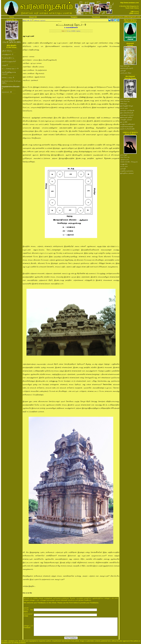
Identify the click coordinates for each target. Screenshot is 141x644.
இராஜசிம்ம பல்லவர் (127, 173)
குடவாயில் (124, 122)
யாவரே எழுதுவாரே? (9, 61)
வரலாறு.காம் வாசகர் (127, 115)
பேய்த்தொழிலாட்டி (8, 58)
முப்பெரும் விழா (126, 73)
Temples (74, 17)
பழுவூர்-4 (5, 65)
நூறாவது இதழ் (125, 99)
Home (12, 17)
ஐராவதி (123, 71)
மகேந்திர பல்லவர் (126, 120)
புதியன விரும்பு (7, 51)
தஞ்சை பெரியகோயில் (127, 129)
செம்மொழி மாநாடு (127, 68)
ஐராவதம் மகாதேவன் (127, 110)
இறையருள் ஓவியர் (126, 117)
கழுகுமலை (124, 164)
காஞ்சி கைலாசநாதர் (127, 126)
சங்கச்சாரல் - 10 (7, 92)
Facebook (96, 17)
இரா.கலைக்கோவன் (127, 113)
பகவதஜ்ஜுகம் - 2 (7, 54)
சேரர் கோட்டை (125, 66)
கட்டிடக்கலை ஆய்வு (74, 31)
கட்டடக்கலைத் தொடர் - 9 (10, 68)
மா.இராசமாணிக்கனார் (128, 124)
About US (33, 17)
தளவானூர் (124, 155)
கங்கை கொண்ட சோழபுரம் (129, 162)
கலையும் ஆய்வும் (40, 20)
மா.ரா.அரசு (124, 108)
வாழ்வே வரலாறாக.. (127, 171)
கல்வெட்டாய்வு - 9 (8, 77)
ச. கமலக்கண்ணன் (71, 27)
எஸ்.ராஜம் (124, 104)
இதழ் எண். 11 (27, 20)
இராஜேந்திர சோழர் (127, 106)
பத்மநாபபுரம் (125, 159)
